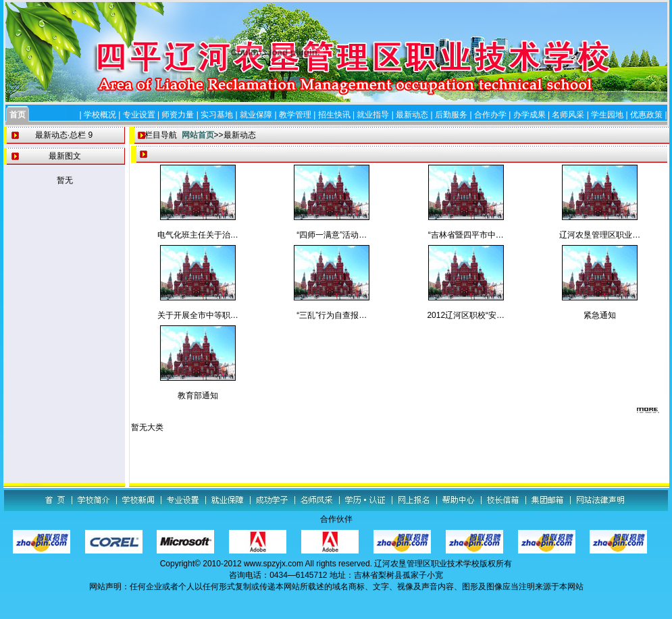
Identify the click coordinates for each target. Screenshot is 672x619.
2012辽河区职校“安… (466, 315)
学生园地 (607, 115)
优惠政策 (646, 115)
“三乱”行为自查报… (332, 315)
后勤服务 (451, 115)
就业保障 (256, 115)
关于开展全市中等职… (198, 315)
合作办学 (490, 115)
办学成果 (529, 115)
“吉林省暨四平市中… (466, 235)
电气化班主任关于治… (198, 235)
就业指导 (373, 115)
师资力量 (178, 115)
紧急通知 (600, 315)
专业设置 (139, 115)
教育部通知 (198, 396)
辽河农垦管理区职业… (600, 235)
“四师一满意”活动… (332, 235)
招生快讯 (334, 115)
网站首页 (198, 135)
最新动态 (412, 115)
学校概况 (100, 115)
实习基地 (217, 115)
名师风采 (568, 115)
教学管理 (295, 115)
